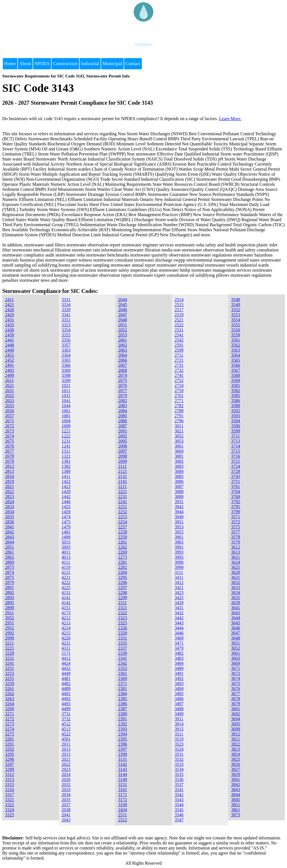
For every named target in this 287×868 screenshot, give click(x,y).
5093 (66, 547)
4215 (66, 633)
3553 (235, 315)
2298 (122, 593)
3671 (235, 668)
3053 (179, 441)
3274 (10, 729)
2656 (10, 411)
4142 (66, 603)
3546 (179, 815)
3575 (235, 527)
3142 (122, 764)
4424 (66, 663)
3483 (179, 658)
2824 (10, 502)
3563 (235, 350)
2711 (179, 355)
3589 (235, 406)
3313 (10, 779)
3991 (179, 547)
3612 (235, 547)
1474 (66, 517)
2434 (122, 810)
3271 (10, 714)
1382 (66, 466)
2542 (179, 340)
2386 (122, 704)
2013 (66, 749)
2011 (66, 744)
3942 (179, 507)
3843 (235, 790)
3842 (235, 785)
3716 (235, 456)
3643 (235, 613)
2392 (122, 724)
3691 (235, 709)
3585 (235, 396)
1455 (66, 507)
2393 (122, 729)
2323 (122, 618)
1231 (66, 441)
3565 (235, 360)
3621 (235, 557)
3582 (235, 391)
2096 (122, 446)
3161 (122, 790)
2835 (10, 517)
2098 (122, 456)
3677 (235, 694)
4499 (66, 709)
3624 (235, 562)
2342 (122, 663)
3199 (122, 805)
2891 (10, 588)
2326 (122, 628)
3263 (10, 699)
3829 (235, 774)
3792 (235, 502)
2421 (10, 305)
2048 (122, 320)
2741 (179, 375)
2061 (122, 340)
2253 (122, 517)
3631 (235, 577)
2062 (122, 345)
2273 (122, 557)
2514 (179, 300)
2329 (122, 633)
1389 (66, 471)
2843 (10, 537)
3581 (235, 385)
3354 (66, 330)
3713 (235, 441)
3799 (235, 512)
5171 (66, 653)
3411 (179, 577)
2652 (10, 396)
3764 (235, 492)
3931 (179, 502)
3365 (66, 360)
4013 (66, 557)
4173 (66, 613)
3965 (179, 542)
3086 (179, 481)
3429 (179, 603)
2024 (66, 774)
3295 (10, 754)
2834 (10, 512)
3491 (179, 673)
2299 (122, 598)
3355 (66, 335)
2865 (10, 557)
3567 (235, 370)
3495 (179, 694)
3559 (235, 335)
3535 (179, 774)
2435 (10, 325)
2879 (10, 582)
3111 (179, 572)
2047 (122, 315)
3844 (235, 795)
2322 (122, 613)
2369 (122, 678)
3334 (66, 305)
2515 (179, 305)
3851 (235, 805)
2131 (122, 476)
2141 (122, 481)
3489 (179, 668)
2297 (122, 588)
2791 (179, 416)
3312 (10, 774)
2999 (10, 638)
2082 (122, 401)
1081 (66, 416)
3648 (235, 638)
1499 (66, 537)
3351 (66, 320)
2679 (10, 461)
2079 (122, 396)
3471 (179, 643)
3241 (10, 663)
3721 (235, 461)
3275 (10, 734)
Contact (133, 64)
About (25, 64)
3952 (10, 618)
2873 (10, 567)
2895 (10, 603)
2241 (122, 502)
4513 (66, 729)
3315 (10, 785)
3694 (235, 719)
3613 (235, 552)
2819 (10, 481)
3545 (179, 810)
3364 (66, 355)
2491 (10, 365)
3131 (122, 759)
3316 (10, 790)
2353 (122, 668)
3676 (235, 689)
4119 (66, 567)
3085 (179, 476)
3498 (179, 709)
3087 (179, 486)
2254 (122, 522)
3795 (235, 507)
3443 (179, 623)
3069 (179, 451)
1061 (66, 411)
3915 (179, 729)
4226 (66, 638)
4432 (66, 668)
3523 (179, 744)
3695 (235, 724)
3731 (66, 714)
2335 (122, 643)
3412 (179, 582)
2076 (122, 385)
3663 (235, 658)
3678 (235, 699)
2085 (122, 416)
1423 (66, 486)
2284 (122, 572)
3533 (179, 764)
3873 (235, 815)
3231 (10, 658)
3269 (10, 709)
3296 (10, 759)
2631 (10, 391)
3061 (179, 446)
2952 (10, 628)
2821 (10, 486)
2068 (122, 370)
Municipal (112, 64)
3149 (122, 779)
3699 (235, 729)
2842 (10, 532)
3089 (179, 497)
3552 (235, 310)
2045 (122, 305)
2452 (10, 360)
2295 (122, 577)
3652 (235, 648)
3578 (235, 537)
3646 (235, 628)
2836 (10, 522)
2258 (122, 532)
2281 (122, 562)
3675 (235, 683)
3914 (179, 724)
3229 (10, 653)
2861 (10, 552)
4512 (66, 724)
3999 (179, 567)
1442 (66, 497)
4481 (66, 678)
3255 (10, 678)
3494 (179, 689)
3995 (179, 557)
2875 (10, 577)
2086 (122, 421)
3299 (10, 769)
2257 (122, 527)
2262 (122, 547)
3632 (235, 582)
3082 (179, 461)
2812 (10, 466)
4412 (66, 658)
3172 (122, 800)
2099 (122, 461)
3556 (235, 330)
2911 (9, 613)
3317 (10, 795)
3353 (66, 325)
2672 (10, 426)
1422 (66, 481)
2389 (122, 714)
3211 (9, 643)
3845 (235, 800)
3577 (235, 532)
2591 (179, 345)
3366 (66, 365)
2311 (122, 603)
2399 (122, 754)
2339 (122, 653)
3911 (179, 719)
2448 (10, 345)
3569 (235, 380)
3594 (235, 421)
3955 (179, 532)
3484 (179, 663)
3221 (10, 648)
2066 (122, 360)
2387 (122, 709)
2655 (10, 406)
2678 (10, 456)
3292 (10, 749)
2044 (122, 300)
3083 (179, 466)
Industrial (90, 64)
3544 (179, 805)
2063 (122, 350)
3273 (10, 724)
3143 (122, 769)
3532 (179, 759)
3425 (179, 598)
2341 (122, 658)
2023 (66, 769)
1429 (66, 492)
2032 (66, 785)
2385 (122, 699)
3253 (10, 673)
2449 (10, 350)
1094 (66, 421)
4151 (66, 608)
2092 (122, 436)
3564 (235, 355)
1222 (66, 436)
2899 (10, 608)
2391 (122, 719)
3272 (10, 719)
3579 (235, 542)
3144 (122, 774)
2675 (10, 441)
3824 (235, 754)
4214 (66, 628)
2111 (122, 466)
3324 (10, 810)
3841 (235, 779)
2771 (179, 401)
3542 (179, 795)
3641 (235, 608)
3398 (66, 375)
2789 (179, 411)
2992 (10, 633)
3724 (235, 466)
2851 (10, 547)
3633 (235, 588)
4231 (66, 643)
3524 (179, 749)
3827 (235, 769)
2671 (10, 421)
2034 (66, 795)
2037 (66, 805)
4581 (66, 739)
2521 (179, 320)
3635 (235, 598)
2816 (10, 476)
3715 (235, 451)
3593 (235, 416)
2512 (122, 820)
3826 (235, 764)
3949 (179, 517)
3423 (179, 593)
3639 (235, 603)
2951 (10, 623)
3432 (179, 613)
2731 (179, 365)
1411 (66, 476)
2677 (10, 451)
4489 (66, 689)
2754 (179, 385)
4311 (66, 648)
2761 (179, 396)
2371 (122, 683)
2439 (10, 335)
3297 (10, 764)
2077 (122, 391)
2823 (10, 497)
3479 (179, 648)
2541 (179, 335)
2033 (66, 790)
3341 (66, 315)
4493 (66, 704)
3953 (179, 527)
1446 (66, 502)
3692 (235, 714)
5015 (66, 542)
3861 (235, 810)
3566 (235, 365)
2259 (122, 537)
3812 (235, 734)
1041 (66, 401)
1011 (66, 391)
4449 (66, 673)
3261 (10, 689)
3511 (179, 734)
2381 (122, 689)
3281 (10, 739)
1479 (66, 527)
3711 (235, 436)
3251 (10, 668)
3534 (179, 769)
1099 (66, 426)
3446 (179, 633)
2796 (179, 421)
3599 (235, 431)
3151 (122, 785)
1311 (66, 451)
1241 (66, 446)
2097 (122, 451)
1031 (66, 396)
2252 (122, 512)
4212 (66, 618)
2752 (179, 380)
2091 (122, 431)
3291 (10, 744)
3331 (66, 300)
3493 (179, 683)
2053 (122, 335)
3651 (235, 643)
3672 (235, 673)
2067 (122, 365)
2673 (10, 431)
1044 (66, 406)
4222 (66, 582)
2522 (179, 325)
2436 (10, 330)
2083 (122, 406)
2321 (122, 608)
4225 (66, 588)
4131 (66, 593)
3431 (179, 608)
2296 (122, 582)
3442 (179, 618)
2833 (10, 507)
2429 (10, 315)
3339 (66, 310)
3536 (179, 779)
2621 (10, 385)
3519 (179, 739)
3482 (179, 653)
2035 (66, 800)
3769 (235, 497)
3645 (235, 623)
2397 (122, 749)
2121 (122, 471)
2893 (10, 598)
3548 (235, 300)
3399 (66, 380)
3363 (66, 350)
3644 (235, 618)
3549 (235, 305)
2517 (179, 310)
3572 (235, 522)
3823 (235, 749)
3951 (179, 522)
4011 (66, 552)
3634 (235, 593)
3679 (235, 704)
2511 (122, 815)
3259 (10, 683)
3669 (235, 663)
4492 (66, 699)
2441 (10, 340)
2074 (122, 375)
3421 (179, 588)
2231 (122, 497)
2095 (122, 441)
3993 (179, 552)
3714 (235, 446)
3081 (179, 456)
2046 (122, 310)
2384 (122, 694)
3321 (10, 800)
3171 (122, 795)
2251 (122, 507)
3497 (179, 704)
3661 (235, 653)
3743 (235, 476)
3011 (179, 426)
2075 (122, 380)
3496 (179, 699)
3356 (66, 340)
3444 (179, 628)
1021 (66, 385)
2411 (9, 300)
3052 (179, 436)
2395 (122, 739)
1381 (66, 461)
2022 (66, 764)
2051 (122, 325)
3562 (235, 345)
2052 (122, 330)
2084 (122, 411)
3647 (235, 633)
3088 (179, 492)
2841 (10, 527)
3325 (10, 815)
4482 (66, 683)
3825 (235, 759)
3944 (179, 512)
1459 (66, 512)
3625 (235, 567)
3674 (235, 678)
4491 (66, 694)
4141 (66, 598)
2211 (122, 486)
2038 (66, 810)
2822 (10, 492)
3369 (66, 370)
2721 (179, 360)
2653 (10, 401)
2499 (10, 375)
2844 (10, 542)
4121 (66, 572)
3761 (235, 486)
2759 (179, 391)
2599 (179, 350)
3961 (179, 537)
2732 (179, 370)
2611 (9, 380)
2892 (10, 593)
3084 (179, 471)
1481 (66, 532)
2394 (122, 734)
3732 (66, 719)
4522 (66, 734)
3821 (235, 739)
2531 (179, 330)
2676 (10, 446)
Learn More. (230, 119)
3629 (235, 572)
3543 (179, 800)
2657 (10, 416)
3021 (179, 431)
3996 (179, 562)
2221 (122, 492)
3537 (179, 785)
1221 (66, 431)
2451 (10, 355)
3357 (66, 345)
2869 (10, 562)
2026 (66, 779)
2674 (10, 436)
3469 (179, 638)
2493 (10, 370)
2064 (122, 355)
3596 (235, 426)
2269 (122, 552)
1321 (66, 456)
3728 (235, 471)
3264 (10, 704)
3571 (235, 517)
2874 (10, 572)
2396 (122, 744)
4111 (66, 562)
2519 (179, 315)
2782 (179, 406)
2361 (122, 673)
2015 (66, 754)
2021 (66, 759)
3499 (179, 714)
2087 (122, 426)
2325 (122, 623)
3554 (235, 320)
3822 (235, 744)
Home (10, 64)
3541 (179, 790)
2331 (122, 638)
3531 (179, 754)
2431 (10, 320)
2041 (66, 815)
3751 (235, 481)
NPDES (42, 64)
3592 (235, 411)
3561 (235, 340)
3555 (235, 325)
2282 (122, 567)
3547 (179, 820)
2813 (10, 471)
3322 (10, 805)
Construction (65, 64)
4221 (66, 577)
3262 (10, 694)
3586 (235, 401)
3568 (235, 375)
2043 (66, 820)
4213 (66, 623)
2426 (10, 310)
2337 (122, 648)
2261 (122, 542)
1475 (66, 522)
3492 (179, 678)
